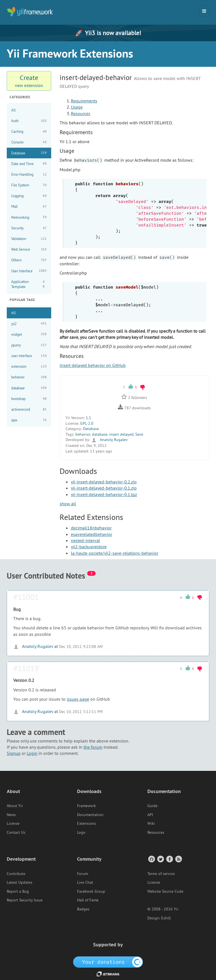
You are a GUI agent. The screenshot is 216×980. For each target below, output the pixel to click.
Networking (29, 217)
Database (29, 153)
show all (68, 504)
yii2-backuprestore (89, 547)
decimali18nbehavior (91, 528)
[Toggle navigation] (204, 11)
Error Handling (29, 174)
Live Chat (85, 882)
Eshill (166, 918)
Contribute (16, 874)
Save (139, 434)
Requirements (84, 101)
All (13, 110)
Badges (83, 909)
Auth (29, 121)
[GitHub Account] (151, 859)
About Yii (15, 806)
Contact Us (16, 832)
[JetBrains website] (108, 974)
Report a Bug (18, 891)
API (150, 815)
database (29, 388)
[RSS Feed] (178, 859)
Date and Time (29, 164)
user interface (29, 356)
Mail (29, 206)
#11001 (26, 597)
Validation (29, 239)
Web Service (29, 249)
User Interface (29, 271)
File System (29, 185)
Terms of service (161, 874)
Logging (29, 196)
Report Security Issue (25, 900)
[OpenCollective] (108, 962)
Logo (81, 832)
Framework (86, 806)
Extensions (86, 823)
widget (29, 334)
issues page (78, 699)
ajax (29, 420)
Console (29, 142)
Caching (29, 132)
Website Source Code (165, 891)
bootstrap (29, 399)
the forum (93, 747)
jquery (29, 345)
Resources (81, 113)
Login (32, 753)
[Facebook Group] (169, 859)
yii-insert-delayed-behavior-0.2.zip (104, 482)
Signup (14, 753)
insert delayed (121, 434)
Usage (77, 107)
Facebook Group (91, 891)
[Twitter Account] (160, 859)
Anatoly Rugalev (109, 440)
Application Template (29, 284)
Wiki (151, 823)
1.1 (88, 418)
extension (29, 366)
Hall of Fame (88, 900)
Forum (83, 874)
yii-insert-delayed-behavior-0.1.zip (104, 488)
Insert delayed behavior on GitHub (93, 365)
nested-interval (85, 540)
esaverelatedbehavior (92, 534)
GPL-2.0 (87, 423)
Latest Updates (20, 882)
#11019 (26, 668)
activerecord (29, 409)
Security (29, 228)
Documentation (90, 815)
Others (29, 260)
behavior (29, 377)
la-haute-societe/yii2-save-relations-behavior (115, 553)
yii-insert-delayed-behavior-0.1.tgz (104, 494)
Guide (152, 806)
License (13, 823)
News (11, 815)
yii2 (29, 324)
